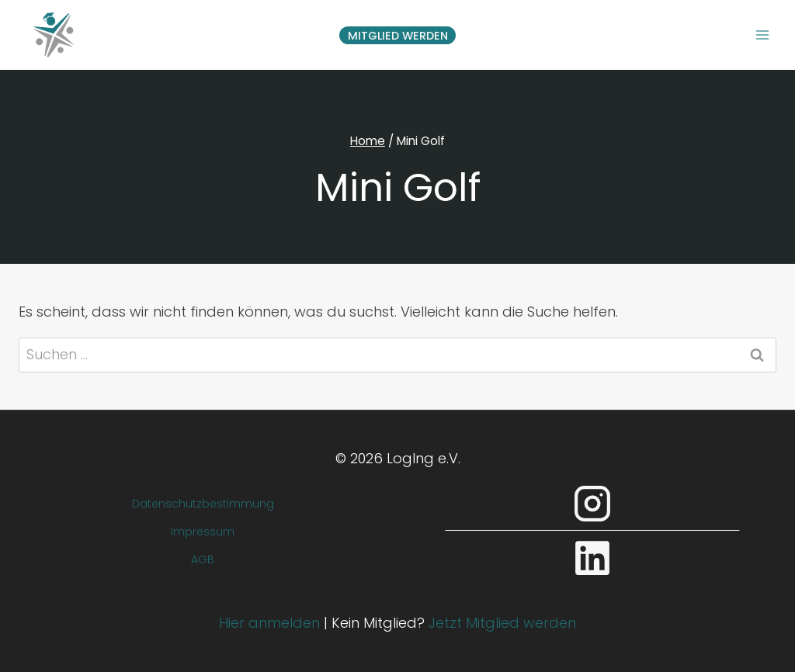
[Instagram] (592, 504)
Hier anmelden (269, 623)
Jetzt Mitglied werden (502, 623)
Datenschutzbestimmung (203, 504)
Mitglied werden (398, 36)
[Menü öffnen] (762, 35)
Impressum (203, 532)
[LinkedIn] (592, 558)
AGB (203, 559)
